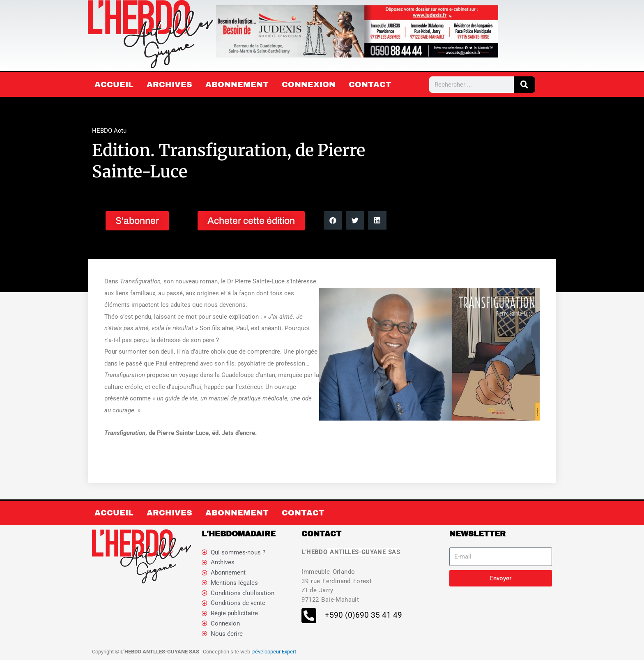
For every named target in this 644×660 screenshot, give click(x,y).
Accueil (114, 84)
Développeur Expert (274, 652)
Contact (370, 84)
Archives (169, 84)
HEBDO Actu (109, 131)
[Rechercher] (524, 85)
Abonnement (237, 84)
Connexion (309, 84)
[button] (333, 220)
